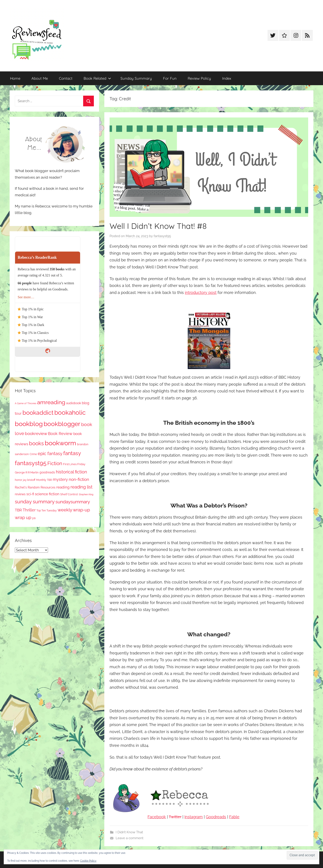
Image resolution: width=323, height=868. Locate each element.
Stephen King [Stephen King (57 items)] (86, 494)
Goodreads (216, 817)
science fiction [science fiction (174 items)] (47, 494)
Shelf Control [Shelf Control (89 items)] (69, 494)
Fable (234, 817)
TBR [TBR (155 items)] (18, 510)
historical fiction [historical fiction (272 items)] (71, 472)
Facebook (157, 817)
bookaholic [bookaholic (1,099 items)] (70, 412)
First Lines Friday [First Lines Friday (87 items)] (74, 464)
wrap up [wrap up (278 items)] (23, 518)
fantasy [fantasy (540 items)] (72, 453)
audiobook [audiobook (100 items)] (74, 403)
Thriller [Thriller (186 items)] (29, 510)
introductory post (201, 292)
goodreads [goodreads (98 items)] (47, 472)
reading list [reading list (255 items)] (82, 487)
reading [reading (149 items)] (63, 487)
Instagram (194, 817)
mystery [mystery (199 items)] (60, 479)
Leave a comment (130, 838)
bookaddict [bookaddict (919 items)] (38, 412)
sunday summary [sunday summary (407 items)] (35, 502)
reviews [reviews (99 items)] (20, 494)
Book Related (97, 78)
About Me (40, 78)
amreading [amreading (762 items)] (51, 402)
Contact (66, 78)
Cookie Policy (88, 861)
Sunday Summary (136, 78)
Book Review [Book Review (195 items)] (60, 434)
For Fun (170, 78)
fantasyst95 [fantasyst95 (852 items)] (31, 463)
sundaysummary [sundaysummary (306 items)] (73, 502)
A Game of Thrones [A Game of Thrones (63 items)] (26, 403)
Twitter (175, 817)
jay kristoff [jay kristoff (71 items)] (29, 480)
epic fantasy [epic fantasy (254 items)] (50, 454)
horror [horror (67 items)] (18, 480)
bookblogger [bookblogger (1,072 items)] (62, 424)
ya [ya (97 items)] (34, 518)
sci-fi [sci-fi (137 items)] (30, 494)
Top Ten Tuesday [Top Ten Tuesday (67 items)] (47, 511)
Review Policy (199, 78)
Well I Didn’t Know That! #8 (158, 226)
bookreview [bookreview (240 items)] (36, 434)
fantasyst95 (162, 236)
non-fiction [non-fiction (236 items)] (79, 479)
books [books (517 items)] (36, 443)
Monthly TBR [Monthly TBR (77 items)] (44, 480)
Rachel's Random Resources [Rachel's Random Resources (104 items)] (35, 487)
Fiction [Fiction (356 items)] (55, 463)
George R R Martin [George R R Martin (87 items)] (27, 472)
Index (227, 78)
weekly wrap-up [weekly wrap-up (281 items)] (74, 510)
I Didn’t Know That (129, 832)
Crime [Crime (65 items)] (33, 454)
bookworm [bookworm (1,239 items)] (60, 443)
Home (15, 78)
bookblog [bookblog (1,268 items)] (29, 424)
